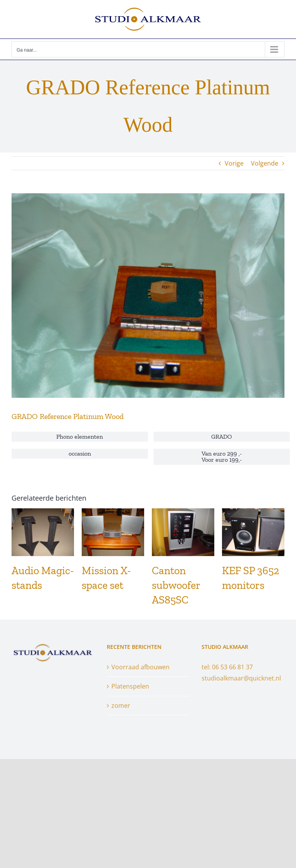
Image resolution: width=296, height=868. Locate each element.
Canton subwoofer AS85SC (176, 585)
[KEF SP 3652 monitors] (253, 513)
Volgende (265, 163)
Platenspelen (130, 686)
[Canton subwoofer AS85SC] (183, 513)
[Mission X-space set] (113, 513)
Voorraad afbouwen (140, 667)
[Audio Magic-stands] (43, 513)
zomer (121, 705)
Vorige (234, 163)
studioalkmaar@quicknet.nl (241, 678)
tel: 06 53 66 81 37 (227, 667)
